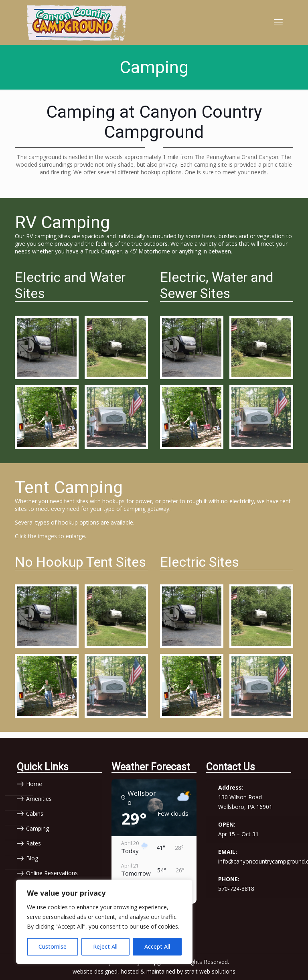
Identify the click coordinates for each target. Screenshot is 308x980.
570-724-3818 (236, 888)
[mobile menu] (278, 22)
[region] (104, 922)
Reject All (105, 946)
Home (34, 784)
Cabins (35, 814)
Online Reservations (52, 873)
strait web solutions (210, 971)
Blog (32, 858)
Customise (53, 946)
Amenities (39, 799)
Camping (37, 828)
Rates (33, 843)
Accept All (157, 946)
